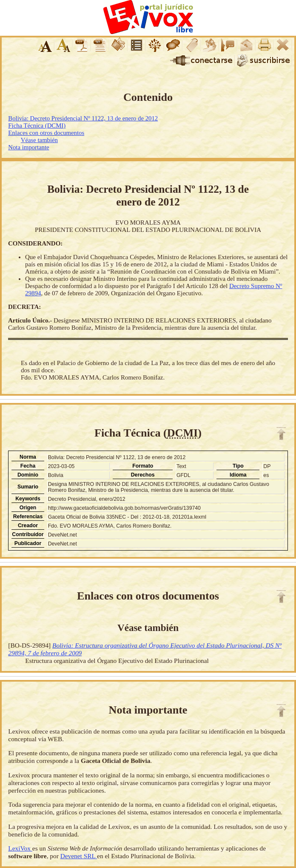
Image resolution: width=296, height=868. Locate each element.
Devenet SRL (79, 856)
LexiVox (20, 848)
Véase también (39, 140)
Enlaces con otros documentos (46, 133)
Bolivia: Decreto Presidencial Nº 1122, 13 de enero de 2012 (83, 118)
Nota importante (28, 147)
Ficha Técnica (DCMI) (37, 126)
